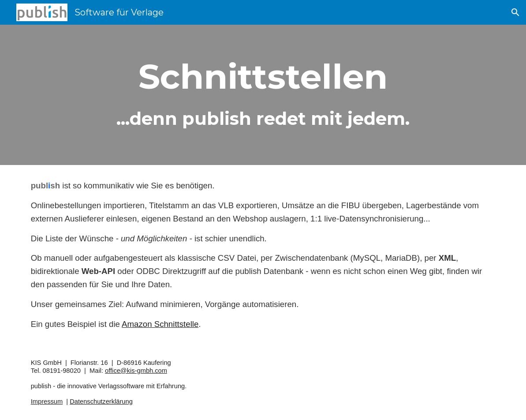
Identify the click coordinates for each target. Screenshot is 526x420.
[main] (263, 95)
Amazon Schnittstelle (160, 324)
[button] (515, 12)
